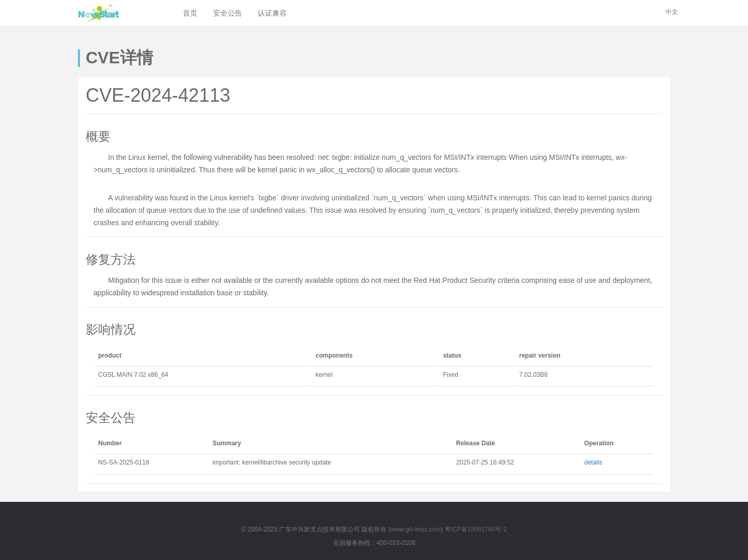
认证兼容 (272, 13)
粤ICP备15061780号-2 (476, 529)
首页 (190, 13)
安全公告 (228, 13)
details (593, 462)
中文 (672, 12)
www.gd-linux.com (416, 529)
